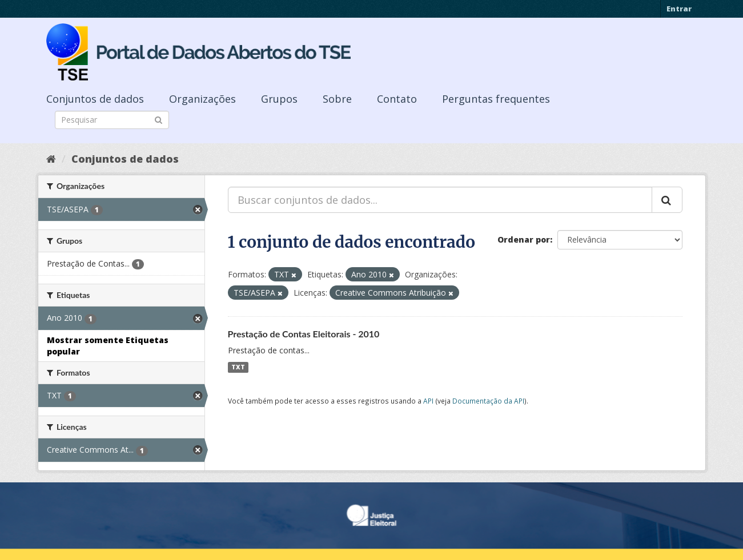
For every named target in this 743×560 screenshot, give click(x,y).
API (428, 401)
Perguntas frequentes (496, 99)
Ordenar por (524, 239)
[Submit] (158, 119)
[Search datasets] (112, 120)
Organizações (202, 99)
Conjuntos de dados (95, 99)
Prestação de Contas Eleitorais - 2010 (304, 334)
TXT (238, 367)
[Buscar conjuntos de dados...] (440, 200)
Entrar (679, 9)
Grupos (279, 99)
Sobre (337, 99)
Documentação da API (488, 401)
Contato (397, 99)
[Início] (51, 159)
